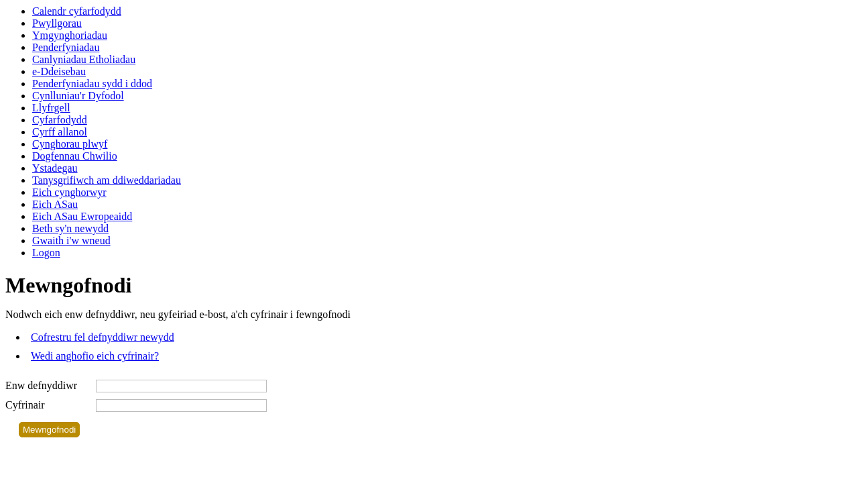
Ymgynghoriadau (70, 35)
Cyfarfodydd (60, 120)
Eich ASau (55, 204)
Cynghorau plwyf (70, 144)
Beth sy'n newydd (70, 228)
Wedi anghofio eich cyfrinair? (95, 356)
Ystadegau (55, 168)
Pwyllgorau (57, 23)
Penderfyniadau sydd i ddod (92, 84)
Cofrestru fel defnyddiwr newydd (103, 337)
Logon (46, 253)
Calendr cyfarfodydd (77, 11)
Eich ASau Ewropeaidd (82, 216)
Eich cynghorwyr (69, 192)
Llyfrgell (51, 108)
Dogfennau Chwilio (75, 156)
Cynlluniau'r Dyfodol (78, 96)
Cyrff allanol (60, 132)
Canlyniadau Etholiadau (84, 59)
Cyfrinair (25, 405)
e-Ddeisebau (59, 71)
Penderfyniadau (66, 47)
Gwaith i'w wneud (71, 240)
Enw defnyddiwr (41, 385)
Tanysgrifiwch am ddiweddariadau (107, 180)
